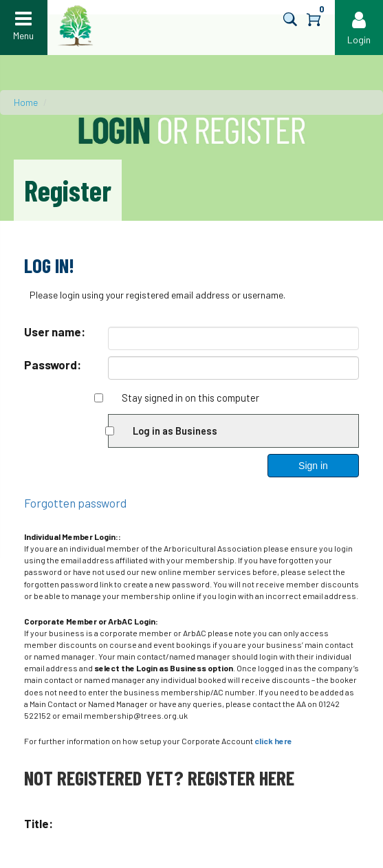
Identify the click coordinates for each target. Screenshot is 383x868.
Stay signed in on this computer (190, 398)
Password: (53, 365)
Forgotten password (75, 503)
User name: (55, 332)
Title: (39, 823)
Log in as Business (175, 431)
